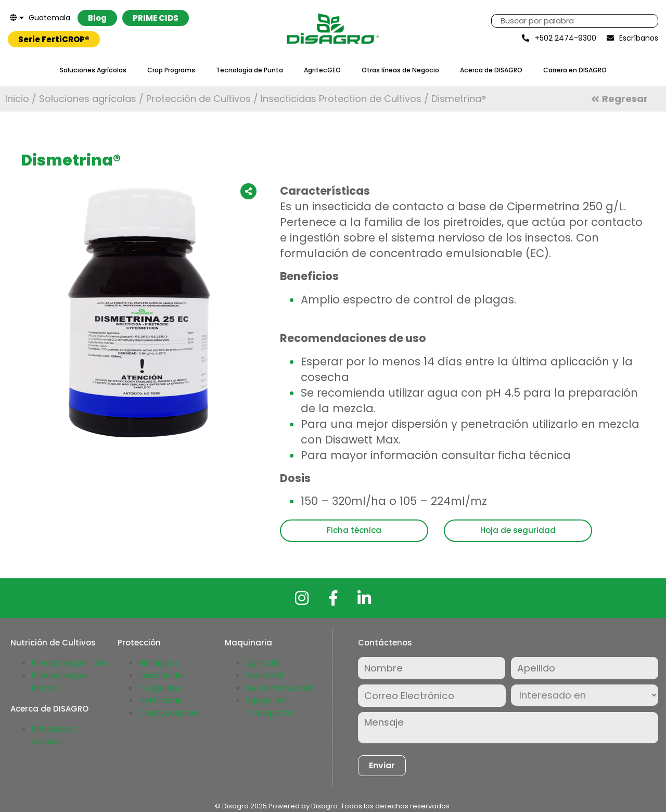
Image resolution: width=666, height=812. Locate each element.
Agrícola (263, 663)
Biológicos (159, 663)
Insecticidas (163, 675)
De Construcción (280, 688)
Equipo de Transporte (269, 707)
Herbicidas (160, 700)
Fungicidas (160, 688)
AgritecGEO (322, 70)
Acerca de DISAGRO (491, 70)
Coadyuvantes (168, 713)
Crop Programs (171, 70)
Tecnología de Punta (249, 70)
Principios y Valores (54, 735)
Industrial (264, 675)
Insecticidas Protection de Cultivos (341, 99)
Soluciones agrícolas (88, 99)
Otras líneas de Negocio (400, 70)
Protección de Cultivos (198, 99)
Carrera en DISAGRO (575, 70)
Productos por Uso (69, 663)
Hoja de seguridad (518, 530)
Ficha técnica (354, 530)
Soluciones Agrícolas (93, 70)
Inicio (17, 99)
